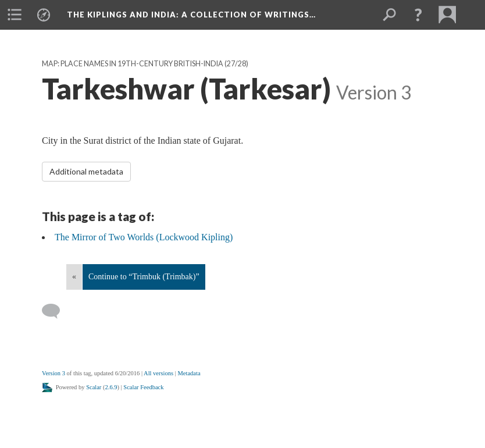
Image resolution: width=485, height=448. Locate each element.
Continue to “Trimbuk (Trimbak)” (144, 277)
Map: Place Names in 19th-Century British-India (133, 64)
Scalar (94, 387)
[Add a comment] (56, 311)
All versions (158, 373)
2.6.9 (111, 387)
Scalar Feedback (143, 387)
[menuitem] (15, 15)
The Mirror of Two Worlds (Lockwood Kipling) (144, 237)
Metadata (189, 373)
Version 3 (54, 373)
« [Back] (74, 277)
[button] (418, 15)
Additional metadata (86, 171)
